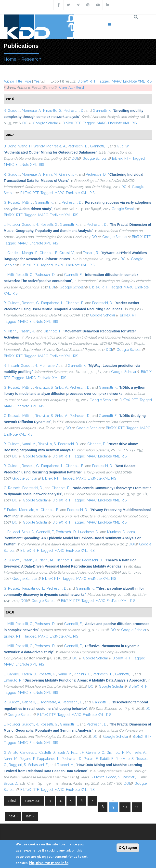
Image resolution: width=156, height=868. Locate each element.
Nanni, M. (50, 174)
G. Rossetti (12, 202)
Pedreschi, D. (74, 111)
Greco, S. (113, 777)
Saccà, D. (11, 783)
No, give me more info (49, 863)
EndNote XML (134, 81)
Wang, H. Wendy (31, 146)
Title (19, 81)
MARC (117, 81)
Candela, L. (29, 753)
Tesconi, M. (65, 765)
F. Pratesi (11, 510)
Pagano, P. (28, 759)
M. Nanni (10, 331)
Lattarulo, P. (13, 680)
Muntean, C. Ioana (121, 532)
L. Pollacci (12, 225)
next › (13, 816)
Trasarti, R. (91, 253)
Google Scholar (47, 123)
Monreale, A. (32, 111)
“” (50, 152)
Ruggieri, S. (18, 765)
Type (27, 81)
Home (10, 59)
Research (31, 59)
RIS (149, 81)
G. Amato (11, 753)
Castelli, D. (47, 753)
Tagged (104, 81)
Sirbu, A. (62, 387)
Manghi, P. (30, 253)
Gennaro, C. (95, 753)
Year (37, 81)
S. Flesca (97, 777)
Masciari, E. (131, 777)
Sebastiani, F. (38, 765)
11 (137, 807)
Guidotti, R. (30, 225)
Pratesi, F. (91, 759)
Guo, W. (123, 146)
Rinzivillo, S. (52, 111)
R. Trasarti (11, 366)
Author (9, 81)
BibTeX (83, 81)
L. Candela (12, 253)
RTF (93, 81)
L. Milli (9, 275)
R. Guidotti (12, 111)
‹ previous (32, 801)
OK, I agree (128, 848)
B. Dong (10, 146)
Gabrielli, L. (31, 702)
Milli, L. (28, 202)
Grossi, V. (67, 253)
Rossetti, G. (49, 225)
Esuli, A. (63, 753)
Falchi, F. (78, 753)
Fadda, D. (30, 674)
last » (30, 816)
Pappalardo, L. (52, 303)
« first (12, 801)
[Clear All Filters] (71, 87)
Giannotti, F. (102, 111)
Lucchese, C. (88, 532)
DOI (27, 123)
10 (125, 807)
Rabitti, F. (107, 759)
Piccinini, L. (82, 674)
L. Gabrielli (12, 674)
